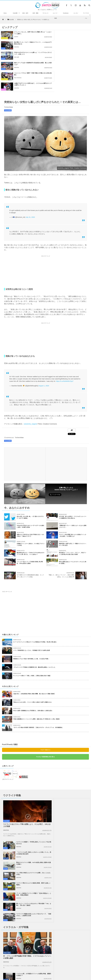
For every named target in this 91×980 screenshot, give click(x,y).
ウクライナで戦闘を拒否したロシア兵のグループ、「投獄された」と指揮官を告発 (74, 822)
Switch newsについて (12, 973)
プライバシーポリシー (37, 973)
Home (5, 13)
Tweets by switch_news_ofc (45, 911)
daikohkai (63, 37)
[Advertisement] (45, 241)
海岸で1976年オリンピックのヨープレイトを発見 (19, 951)
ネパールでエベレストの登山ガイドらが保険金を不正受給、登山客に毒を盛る (35, 611)
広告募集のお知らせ (79, 973)
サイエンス (45, 13)
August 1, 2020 (44, 355)
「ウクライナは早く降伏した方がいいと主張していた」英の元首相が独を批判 (74, 780)
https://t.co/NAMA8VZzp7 (65, 350)
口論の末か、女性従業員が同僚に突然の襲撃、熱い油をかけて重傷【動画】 (34, 663)
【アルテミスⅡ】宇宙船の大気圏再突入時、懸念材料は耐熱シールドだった (34, 636)
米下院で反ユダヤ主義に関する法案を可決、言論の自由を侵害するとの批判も (74, 870)
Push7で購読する (45, 719)
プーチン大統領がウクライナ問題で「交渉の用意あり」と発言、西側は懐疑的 (74, 811)
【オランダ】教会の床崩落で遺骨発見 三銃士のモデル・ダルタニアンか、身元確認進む (38, 697)
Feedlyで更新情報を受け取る (45, 726)
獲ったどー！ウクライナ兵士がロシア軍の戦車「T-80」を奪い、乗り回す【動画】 (30, 822)
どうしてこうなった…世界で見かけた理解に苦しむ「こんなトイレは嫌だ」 (28, 33)
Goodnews (66, 13)
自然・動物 (35, 13)
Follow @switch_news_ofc (69, 465)
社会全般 (15, 13)
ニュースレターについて (64, 973)
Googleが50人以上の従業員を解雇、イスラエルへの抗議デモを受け (74, 860)
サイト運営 (24, 973)
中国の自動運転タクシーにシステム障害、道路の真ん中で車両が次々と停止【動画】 (37, 688)
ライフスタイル (86, 16)
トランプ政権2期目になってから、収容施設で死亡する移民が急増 (31, 620)
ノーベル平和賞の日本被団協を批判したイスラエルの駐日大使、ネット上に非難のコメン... (30, 892)
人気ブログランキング (8, 748)
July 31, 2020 (30, 186)
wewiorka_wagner (31, 393)
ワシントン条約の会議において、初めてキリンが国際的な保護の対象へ (14, 929)
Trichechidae (9, 76)
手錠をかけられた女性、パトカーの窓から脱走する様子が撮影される (32, 671)
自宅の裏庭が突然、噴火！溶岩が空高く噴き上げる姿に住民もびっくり (14, 917)
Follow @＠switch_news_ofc (45, 918)
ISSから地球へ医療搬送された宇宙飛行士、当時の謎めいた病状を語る (33, 680)
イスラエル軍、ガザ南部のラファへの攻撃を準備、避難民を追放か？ (74, 839)
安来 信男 (17, 47)
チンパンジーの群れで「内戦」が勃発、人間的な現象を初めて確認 (32, 645)
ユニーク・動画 (56, 16)
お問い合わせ (50, 973)
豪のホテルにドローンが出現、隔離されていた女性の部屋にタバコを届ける (14, 940)
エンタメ (76, 13)
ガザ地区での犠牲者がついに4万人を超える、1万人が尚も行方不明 (73, 891)
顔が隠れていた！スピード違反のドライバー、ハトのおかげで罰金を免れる (75, 33)
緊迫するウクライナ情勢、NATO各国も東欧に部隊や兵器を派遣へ (74, 791)
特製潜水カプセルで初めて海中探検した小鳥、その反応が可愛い (31, 628)
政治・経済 (25, 13)
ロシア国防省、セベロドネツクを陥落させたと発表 (19, 961)
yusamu (16, 37)
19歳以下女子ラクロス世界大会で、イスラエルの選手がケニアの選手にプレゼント (75, 53)
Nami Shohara (18, 57)
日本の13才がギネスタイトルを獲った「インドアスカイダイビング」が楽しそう (28, 43)
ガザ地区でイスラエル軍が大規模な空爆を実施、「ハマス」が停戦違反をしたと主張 (30, 881)
